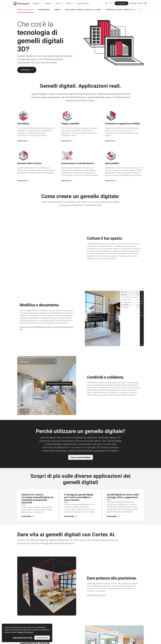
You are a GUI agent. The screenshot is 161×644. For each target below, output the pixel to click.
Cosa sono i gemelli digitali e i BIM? (83, 10)
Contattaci (133, 3)
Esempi (57, 10)
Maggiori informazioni (25, 632)
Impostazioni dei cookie (23, 638)
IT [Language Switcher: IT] (110, 3)
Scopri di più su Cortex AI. (96, 595)
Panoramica (44, 10)
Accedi (141, 3)
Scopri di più (27, 70)
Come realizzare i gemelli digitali (123, 10)
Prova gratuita (121, 3)
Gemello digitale (26, 10)
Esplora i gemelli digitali (80, 457)
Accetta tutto (42, 638)
